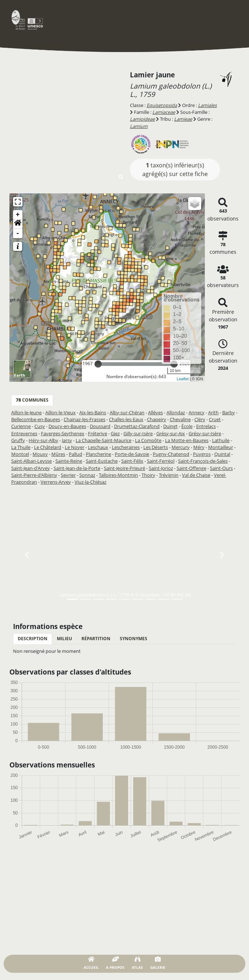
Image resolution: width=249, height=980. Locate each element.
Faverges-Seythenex (63, 433)
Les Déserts (156, 447)
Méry (199, 447)
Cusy (40, 426)
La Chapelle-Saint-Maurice (104, 440)
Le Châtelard (48, 447)
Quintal (222, 454)
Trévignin (169, 475)
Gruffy (18, 440)
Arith (213, 412)
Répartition (96, 639)
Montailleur (221, 447)
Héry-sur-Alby (43, 440)
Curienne (21, 426)
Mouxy (40, 454)
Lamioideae (142, 119)
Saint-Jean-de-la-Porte (77, 468)
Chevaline (180, 419)
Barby (229, 412)
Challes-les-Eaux (126, 419)
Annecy (197, 412)
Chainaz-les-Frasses (85, 419)
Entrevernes (24, 433)
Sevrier (68, 475)
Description (33, 639)
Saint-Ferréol (161, 461)
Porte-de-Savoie (132, 454)
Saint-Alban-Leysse (31, 461)
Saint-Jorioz (161, 468)
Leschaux (98, 447)
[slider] (98, 364)
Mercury (181, 447)
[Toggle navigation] (229, 20)
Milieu (64, 639)
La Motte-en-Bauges (187, 440)
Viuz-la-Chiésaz (90, 482)
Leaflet (183, 379)
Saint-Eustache (102, 461)
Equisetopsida (162, 105)
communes (32, 400)
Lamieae (183, 119)
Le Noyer (75, 447)
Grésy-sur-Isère (205, 433)
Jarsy (67, 440)
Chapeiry (157, 419)
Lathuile (221, 440)
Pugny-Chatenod (171, 454)
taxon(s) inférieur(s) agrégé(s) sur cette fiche (175, 170)
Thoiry (148, 475)
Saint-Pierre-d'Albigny (34, 475)
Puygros (202, 454)
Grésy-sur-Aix (171, 433)
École (187, 426)
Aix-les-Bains (93, 412)
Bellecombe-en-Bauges (36, 419)
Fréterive (98, 433)
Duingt (170, 426)
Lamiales (207, 105)
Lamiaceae (164, 112)
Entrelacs (206, 426)
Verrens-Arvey (56, 482)
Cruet (215, 419)
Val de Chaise (196, 475)
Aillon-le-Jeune (26, 412)
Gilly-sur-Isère (138, 433)
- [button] (18, 234)
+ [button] (18, 215)
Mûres (58, 454)
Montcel (20, 454)
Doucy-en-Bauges (67, 426)
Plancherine (98, 454)
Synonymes (134, 639)
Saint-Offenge (191, 468)
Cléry (200, 419)
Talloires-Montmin (118, 475)
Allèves (155, 412)
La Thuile (21, 447)
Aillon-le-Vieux (60, 412)
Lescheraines (126, 447)
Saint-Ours (221, 468)
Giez (115, 433)
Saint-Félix (132, 461)
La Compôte (148, 440)
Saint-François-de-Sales (203, 461)
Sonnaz (87, 475)
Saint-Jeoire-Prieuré (124, 468)
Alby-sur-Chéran (127, 412)
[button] (18, 224)
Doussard (100, 426)
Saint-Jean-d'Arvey (31, 468)
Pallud (75, 454)
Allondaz (176, 412)
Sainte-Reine (69, 461)
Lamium (139, 126)
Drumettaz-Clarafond (137, 426)
